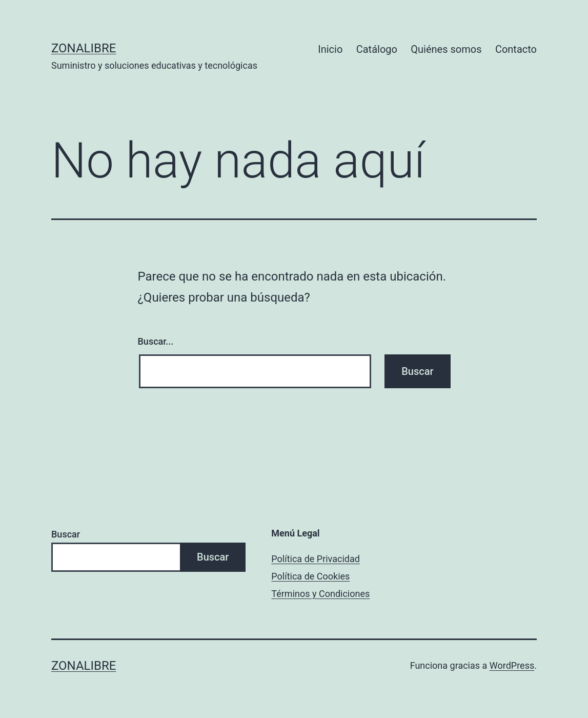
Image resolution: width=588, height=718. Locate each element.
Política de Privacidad (316, 559)
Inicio (330, 49)
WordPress (512, 665)
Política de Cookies (310, 576)
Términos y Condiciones (320, 594)
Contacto (516, 49)
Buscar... (156, 341)
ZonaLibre (84, 48)
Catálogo (377, 49)
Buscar (66, 534)
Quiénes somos (446, 49)
